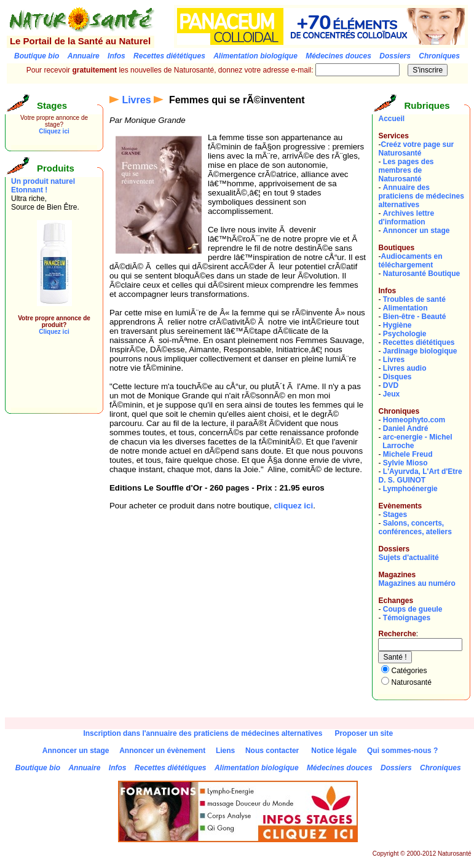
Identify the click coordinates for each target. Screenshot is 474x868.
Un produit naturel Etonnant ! (43, 186)
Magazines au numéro (417, 583)
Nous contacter (272, 751)
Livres (136, 100)
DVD (391, 385)
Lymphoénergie (410, 489)
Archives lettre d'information (406, 218)
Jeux (391, 394)
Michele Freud (408, 454)
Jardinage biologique (420, 351)
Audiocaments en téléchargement (410, 261)
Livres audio (405, 368)
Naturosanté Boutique (421, 274)
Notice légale (334, 751)
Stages (395, 515)
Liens (225, 751)
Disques (397, 377)
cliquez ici (293, 506)
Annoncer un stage (417, 231)
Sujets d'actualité (408, 558)
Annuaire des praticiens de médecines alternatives (421, 196)
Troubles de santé (414, 299)
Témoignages (407, 618)
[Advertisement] (48, 380)
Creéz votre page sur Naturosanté (416, 149)
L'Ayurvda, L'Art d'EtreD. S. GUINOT (420, 476)
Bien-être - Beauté (415, 317)
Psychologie (405, 334)
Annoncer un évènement (162, 751)
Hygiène (397, 325)
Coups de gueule (413, 609)
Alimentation (405, 308)
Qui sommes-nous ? (402, 751)
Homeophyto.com (414, 420)
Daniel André (406, 428)
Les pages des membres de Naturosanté (406, 170)
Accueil (391, 119)
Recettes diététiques (419, 342)
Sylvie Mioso (405, 463)
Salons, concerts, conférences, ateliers (415, 527)
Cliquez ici (54, 131)
